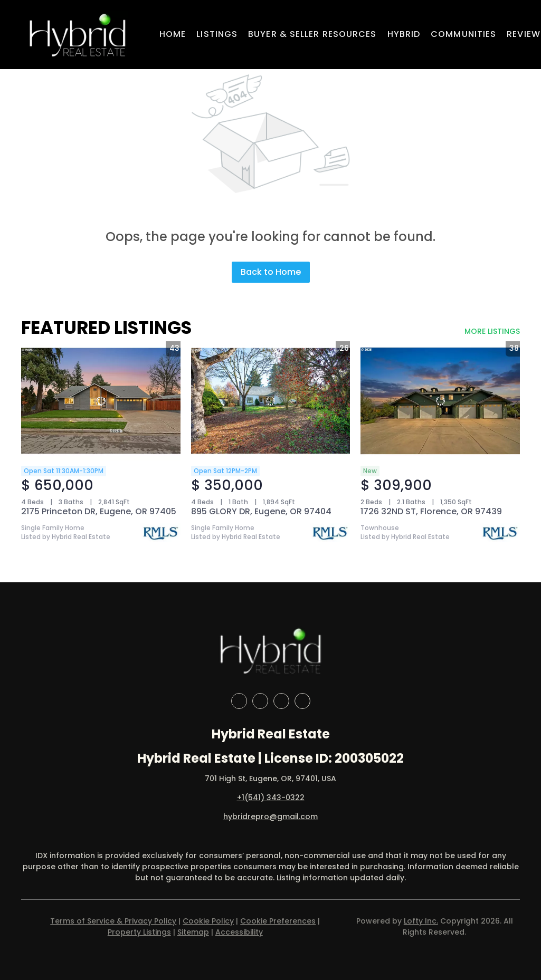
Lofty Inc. (421, 921)
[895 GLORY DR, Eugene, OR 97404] (271, 401)
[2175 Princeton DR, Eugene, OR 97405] (101, 401)
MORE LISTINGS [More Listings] (492, 331)
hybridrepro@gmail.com (270, 816)
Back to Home (271, 272)
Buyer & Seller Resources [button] (312, 34)
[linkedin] (260, 701)
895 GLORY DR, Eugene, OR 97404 (261, 511)
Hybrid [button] (404, 34)
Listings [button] (217, 34)
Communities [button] (463, 34)
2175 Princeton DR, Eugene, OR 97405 (99, 511)
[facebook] (239, 701)
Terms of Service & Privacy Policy (113, 921)
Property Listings (139, 932)
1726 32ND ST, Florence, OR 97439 (431, 511)
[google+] (302, 701)
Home (173, 34)
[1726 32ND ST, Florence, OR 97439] (440, 401)
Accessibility (239, 932)
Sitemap (193, 932)
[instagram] (281, 701)
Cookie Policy (208, 921)
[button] (77, 35)
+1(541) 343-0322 (271, 798)
